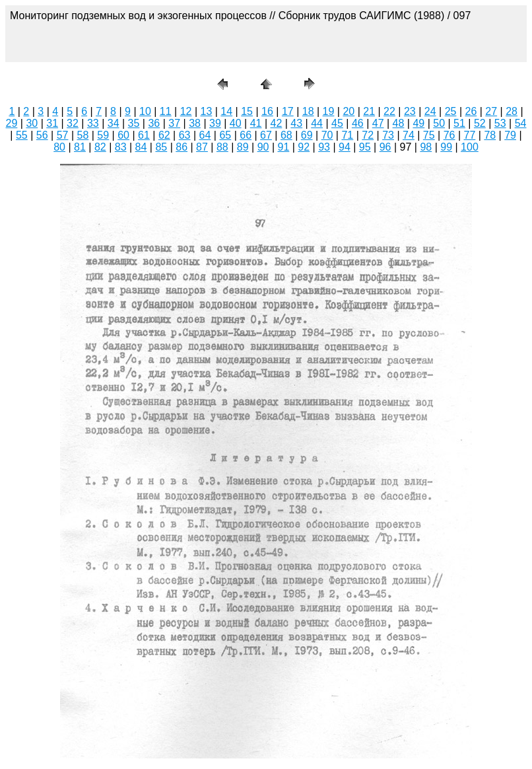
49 (418, 123)
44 (317, 123)
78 (490, 135)
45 (337, 123)
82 (100, 147)
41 (256, 123)
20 (349, 111)
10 (145, 111)
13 (207, 111)
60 (123, 135)
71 (347, 135)
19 (329, 111)
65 (225, 135)
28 (512, 111)
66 (246, 135)
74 (409, 135)
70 (327, 135)
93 (324, 147)
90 (263, 147)
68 (286, 135)
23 (410, 111)
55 (22, 135)
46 (358, 123)
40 (236, 123)
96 (385, 147)
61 (144, 135)
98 (426, 147)
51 (459, 123)
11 (166, 111)
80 (59, 147)
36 (154, 123)
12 (186, 111)
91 (283, 147)
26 (471, 111)
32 (73, 123)
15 (247, 111)
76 (449, 135)
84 (141, 147)
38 (195, 123)
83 (121, 147)
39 (215, 123)
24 (430, 111)
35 (134, 123)
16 (267, 111)
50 (439, 123)
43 (296, 123)
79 (510, 135)
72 (368, 135)
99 (446, 147)
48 (399, 123)
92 (304, 147)
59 (103, 135)
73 (388, 135)
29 (12, 123)
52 (480, 123)
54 (521, 123)
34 (114, 123)
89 (243, 147)
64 (205, 135)
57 (63, 135)
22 (389, 111)
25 (451, 111)
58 (83, 135)
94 (345, 147)
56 (42, 135)
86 (182, 147)
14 (226, 111)
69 (307, 135)
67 (266, 135)
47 (378, 123)
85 (161, 147)
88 (222, 147)
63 (185, 135)
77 (470, 135)
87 (202, 147)
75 (429, 135)
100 (470, 147)
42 (277, 123)
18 (308, 111)
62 (164, 135)
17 (288, 111)
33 (93, 123)
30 (32, 123)
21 (369, 111)
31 (52, 123)
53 (500, 123)
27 (491, 111)
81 (80, 147)
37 (174, 123)
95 (365, 147)
